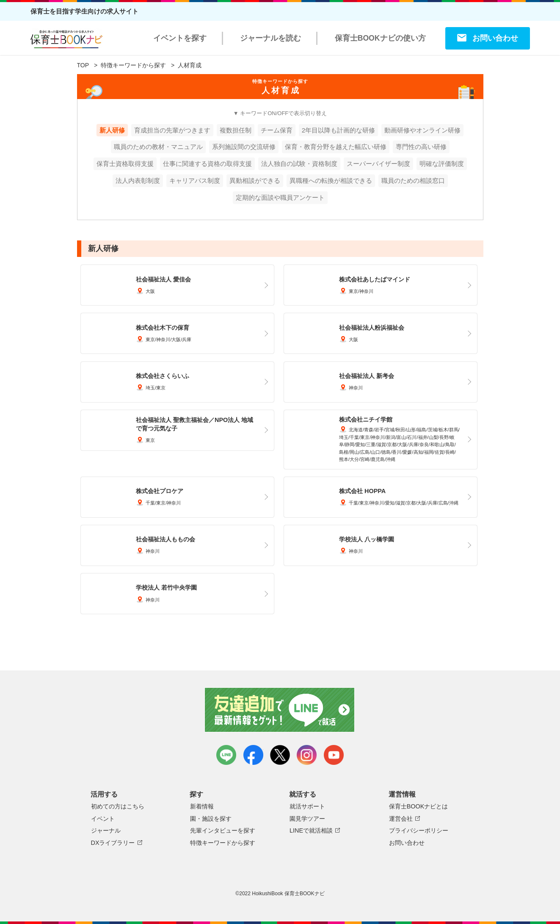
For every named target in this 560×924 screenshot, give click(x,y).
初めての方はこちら (118, 806)
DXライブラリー (113, 843)
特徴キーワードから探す (133, 65)
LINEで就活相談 (311, 830)
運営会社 (401, 819)
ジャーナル (106, 830)
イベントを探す (180, 38)
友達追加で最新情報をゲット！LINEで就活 (280, 710)
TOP (83, 65)
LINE (226, 755)
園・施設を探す (211, 819)
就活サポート (307, 806)
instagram (307, 755)
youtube (334, 755)
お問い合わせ (495, 38)
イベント (103, 819)
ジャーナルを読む (270, 38)
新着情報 (202, 806)
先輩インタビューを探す (223, 830)
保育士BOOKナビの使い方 (380, 38)
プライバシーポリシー (419, 830)
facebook (253, 755)
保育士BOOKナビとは (419, 806)
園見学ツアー (307, 819)
